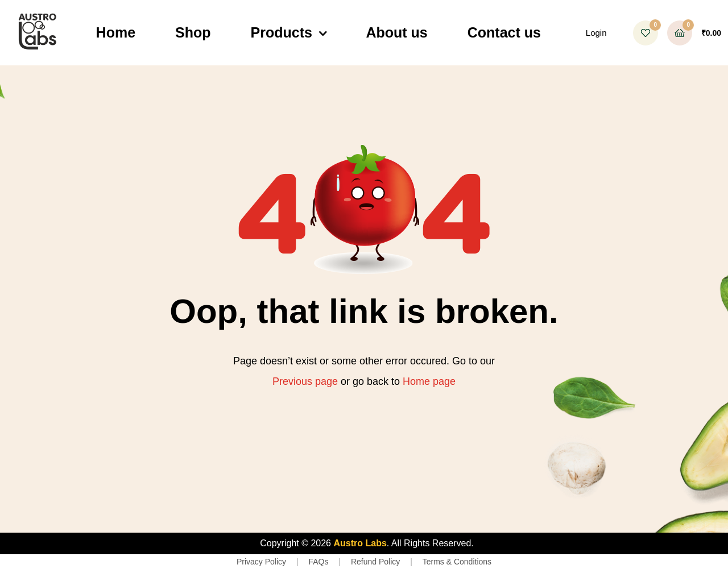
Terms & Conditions (457, 562)
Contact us (504, 32)
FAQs (318, 562)
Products (282, 32)
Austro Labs (360, 543)
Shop (193, 32)
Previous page (305, 381)
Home (116, 32)
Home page (429, 381)
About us (396, 32)
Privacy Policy (261, 562)
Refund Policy (375, 562)
